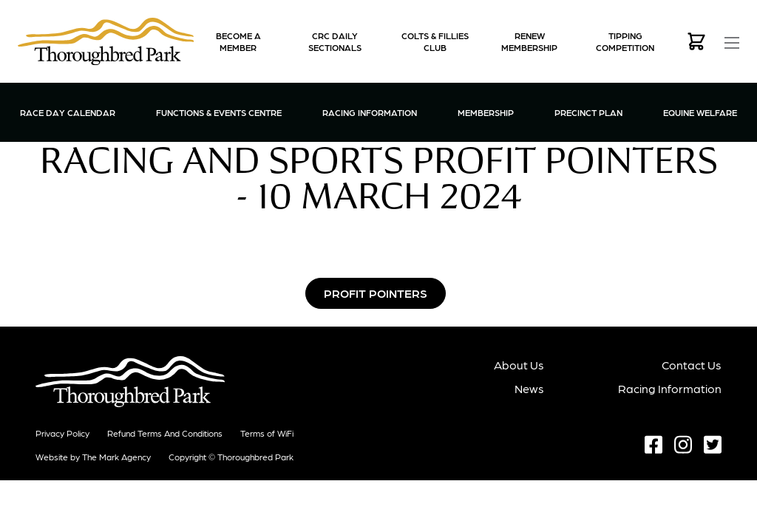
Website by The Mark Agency (93, 457)
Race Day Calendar (68, 112)
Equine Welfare (700, 112)
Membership (486, 112)
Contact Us (692, 365)
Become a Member (238, 41)
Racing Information (370, 112)
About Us (519, 365)
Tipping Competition (625, 41)
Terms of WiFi (267, 433)
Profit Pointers (376, 293)
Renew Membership (529, 41)
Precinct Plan (588, 112)
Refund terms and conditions (165, 433)
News (529, 388)
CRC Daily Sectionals (335, 41)
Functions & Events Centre (219, 112)
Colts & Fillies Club (435, 41)
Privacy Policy (62, 433)
